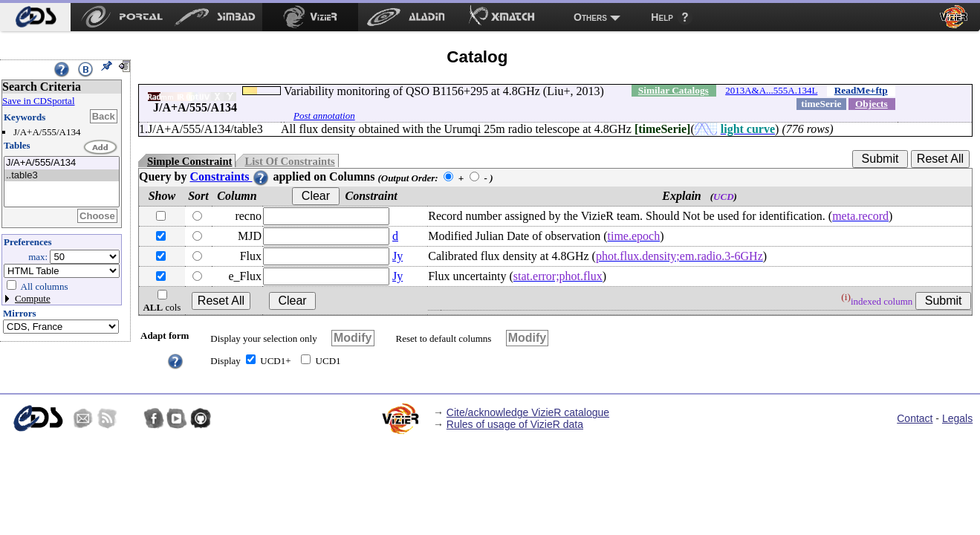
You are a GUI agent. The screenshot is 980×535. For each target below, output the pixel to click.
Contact (915, 418)
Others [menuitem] (590, 17)
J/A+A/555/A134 (62, 163)
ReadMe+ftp (861, 90)
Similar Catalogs (674, 90)
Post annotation (324, 116)
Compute (33, 298)
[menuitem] (35, 17)
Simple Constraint (189, 161)
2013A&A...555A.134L (771, 90)
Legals (957, 418)
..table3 (62, 176)
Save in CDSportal (39, 101)
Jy (397, 256)
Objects (872, 104)
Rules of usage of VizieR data (515, 424)
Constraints (230, 176)
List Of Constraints (289, 161)
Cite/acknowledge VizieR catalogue (528, 412)
